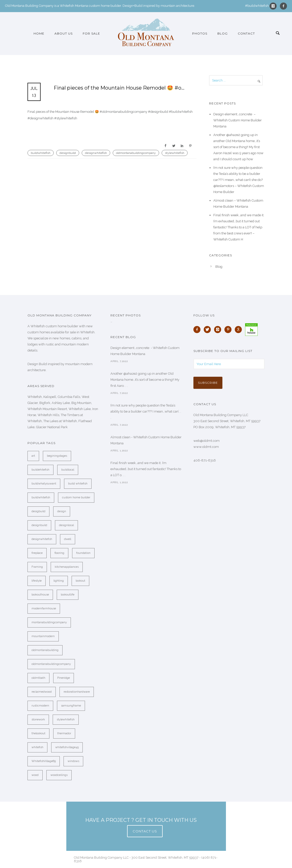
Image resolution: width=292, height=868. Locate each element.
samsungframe (71, 706)
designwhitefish (96, 153)
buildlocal (68, 470)
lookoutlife (68, 595)
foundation (83, 553)
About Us (64, 33)
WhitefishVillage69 (44, 761)
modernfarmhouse (44, 608)
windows (73, 761)
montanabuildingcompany (49, 622)
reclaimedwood (42, 692)
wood (35, 775)
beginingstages (57, 456)
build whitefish (78, 484)
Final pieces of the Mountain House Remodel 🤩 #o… (119, 88)
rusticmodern (40, 706)
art (33, 456)
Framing (37, 567)
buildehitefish (40, 470)
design (62, 511)
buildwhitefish (41, 153)
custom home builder (76, 497)
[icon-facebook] (283, 6)
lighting (59, 581)
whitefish (37, 747)
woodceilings (59, 775)
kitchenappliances (67, 567)
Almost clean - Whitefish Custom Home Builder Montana (146, 440)
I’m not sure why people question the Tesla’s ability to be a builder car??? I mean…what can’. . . (146, 411)
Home (39, 33)
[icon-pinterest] (229, 330)
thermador (64, 733)
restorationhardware (77, 692)
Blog (223, 33)
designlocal (66, 525)
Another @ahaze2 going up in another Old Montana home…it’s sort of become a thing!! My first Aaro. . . (145, 380)
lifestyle (37, 581)
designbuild (68, 153)
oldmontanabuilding (45, 650)
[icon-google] (240, 330)
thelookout (38, 733)
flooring (59, 553)
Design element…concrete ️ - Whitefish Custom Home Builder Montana (145, 351)
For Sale (91, 33)
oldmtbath (38, 678)
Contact (246, 33)
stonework (38, 720)
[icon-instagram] (274, 6)
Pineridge (64, 678)
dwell (68, 539)
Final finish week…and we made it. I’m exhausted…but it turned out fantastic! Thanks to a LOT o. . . (146, 469)
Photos (200, 33)
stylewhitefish (175, 153)
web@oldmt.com (207, 441)
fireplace (37, 553)
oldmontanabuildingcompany (136, 153)
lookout (80, 581)
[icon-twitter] (209, 330)
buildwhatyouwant (44, 484)
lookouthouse (40, 595)
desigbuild (38, 511)
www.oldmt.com (206, 447)
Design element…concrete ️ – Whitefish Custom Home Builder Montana (238, 120)
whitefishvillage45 (67, 747)
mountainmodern (43, 636)
